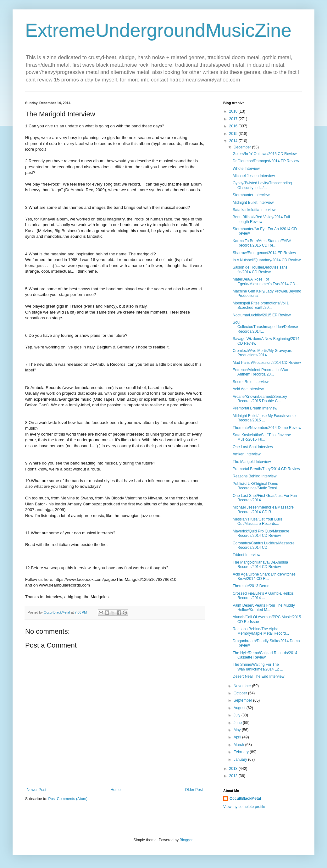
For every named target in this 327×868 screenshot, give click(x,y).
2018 (234, 111)
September (243, 700)
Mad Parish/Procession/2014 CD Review (267, 363)
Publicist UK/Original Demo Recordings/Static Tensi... (256, 486)
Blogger (186, 840)
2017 (234, 119)
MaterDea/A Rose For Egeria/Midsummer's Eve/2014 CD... (266, 281)
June (238, 723)
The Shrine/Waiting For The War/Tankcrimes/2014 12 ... (258, 667)
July (238, 715)
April (238, 737)
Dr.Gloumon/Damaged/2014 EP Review (266, 161)
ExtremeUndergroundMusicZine (158, 30)
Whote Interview (246, 169)
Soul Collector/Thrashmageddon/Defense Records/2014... (265, 327)
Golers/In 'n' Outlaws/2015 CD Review (265, 154)
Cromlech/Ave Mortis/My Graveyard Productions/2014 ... (263, 353)
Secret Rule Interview (251, 382)
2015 (234, 134)
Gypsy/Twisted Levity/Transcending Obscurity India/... (262, 185)
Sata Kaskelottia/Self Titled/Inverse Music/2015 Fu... (262, 437)
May (238, 730)
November (243, 686)
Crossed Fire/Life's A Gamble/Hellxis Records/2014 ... (263, 596)
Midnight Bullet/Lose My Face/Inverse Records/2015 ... (264, 418)
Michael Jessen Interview (254, 176)
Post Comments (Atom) (68, 799)
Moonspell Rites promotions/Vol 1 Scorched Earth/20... (261, 305)
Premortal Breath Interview (255, 408)
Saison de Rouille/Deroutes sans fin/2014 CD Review (260, 270)
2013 (234, 769)
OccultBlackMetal (245, 798)
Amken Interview (247, 454)
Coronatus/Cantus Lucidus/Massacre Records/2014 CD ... (264, 545)
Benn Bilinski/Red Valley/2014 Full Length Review (261, 219)
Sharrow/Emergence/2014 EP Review (264, 253)
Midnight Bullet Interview (253, 203)
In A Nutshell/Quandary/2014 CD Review (267, 260)
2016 (234, 126)
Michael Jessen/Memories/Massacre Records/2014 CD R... (263, 509)
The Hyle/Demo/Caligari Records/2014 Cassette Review (265, 655)
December (243, 147)
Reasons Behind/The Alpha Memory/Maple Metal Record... (261, 631)
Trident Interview (247, 555)
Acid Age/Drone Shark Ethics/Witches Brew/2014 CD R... (264, 576)
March (239, 745)
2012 (234, 776)
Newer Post (36, 790)
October (241, 693)
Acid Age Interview (248, 389)
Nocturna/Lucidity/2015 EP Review (262, 315)
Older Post (194, 790)
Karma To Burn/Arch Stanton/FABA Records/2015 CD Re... (262, 243)
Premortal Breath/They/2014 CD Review (266, 469)
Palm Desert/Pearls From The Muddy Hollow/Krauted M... (264, 608)
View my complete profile (244, 807)
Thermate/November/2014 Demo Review (267, 428)
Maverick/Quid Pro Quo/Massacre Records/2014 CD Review (261, 533)
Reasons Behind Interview (255, 476)
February (242, 752)
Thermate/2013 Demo (251, 586)
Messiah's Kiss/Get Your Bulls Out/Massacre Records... (258, 521)
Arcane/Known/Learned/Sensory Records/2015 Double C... (260, 399)
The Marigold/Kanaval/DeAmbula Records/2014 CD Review (260, 565)
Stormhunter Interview (251, 195)
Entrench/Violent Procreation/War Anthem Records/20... (260, 372)
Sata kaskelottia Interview (254, 210)
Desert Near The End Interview (259, 676)
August (240, 708)
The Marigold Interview (252, 462)
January (241, 759)
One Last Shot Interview (253, 447)
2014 (234, 141)
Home (116, 790)
